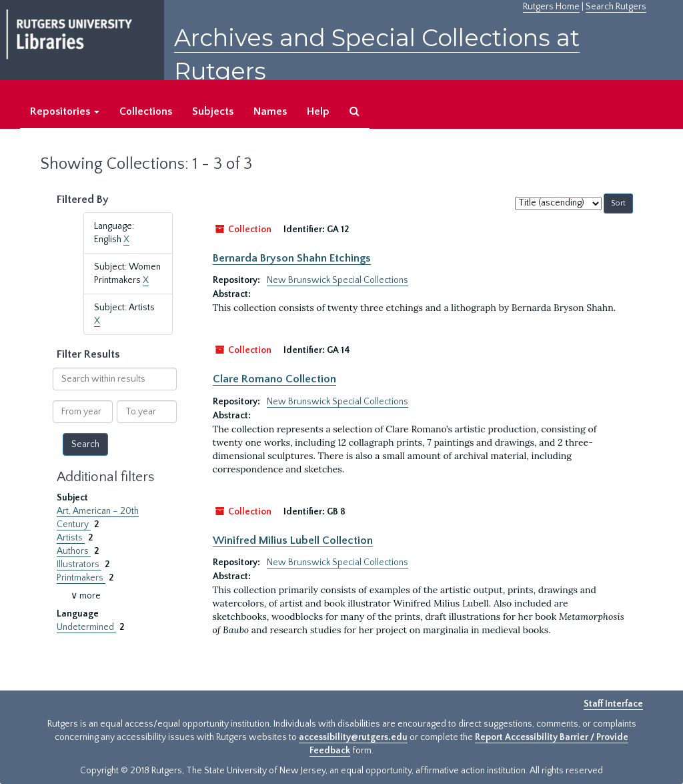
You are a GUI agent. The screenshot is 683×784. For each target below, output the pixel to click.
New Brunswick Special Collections (337, 280)
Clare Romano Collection (274, 379)
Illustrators (79, 564)
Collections (146, 111)
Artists (71, 538)
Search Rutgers (616, 7)
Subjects (213, 111)
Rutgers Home (551, 7)
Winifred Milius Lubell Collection (293, 540)
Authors (74, 551)
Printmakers (81, 578)
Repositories (65, 111)
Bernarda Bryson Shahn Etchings (292, 258)
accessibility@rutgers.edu (353, 737)
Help (318, 111)
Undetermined (86, 627)
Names (270, 111)
